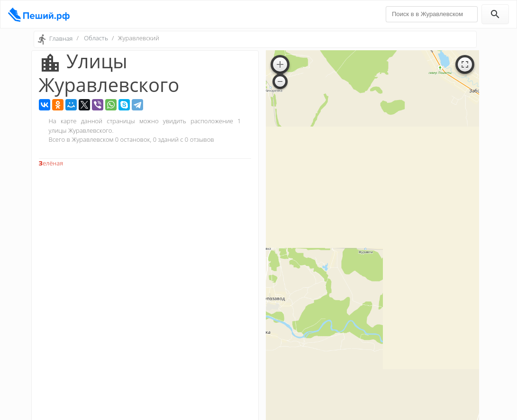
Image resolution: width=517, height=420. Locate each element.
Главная (61, 38)
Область (96, 38)
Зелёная (51, 163)
